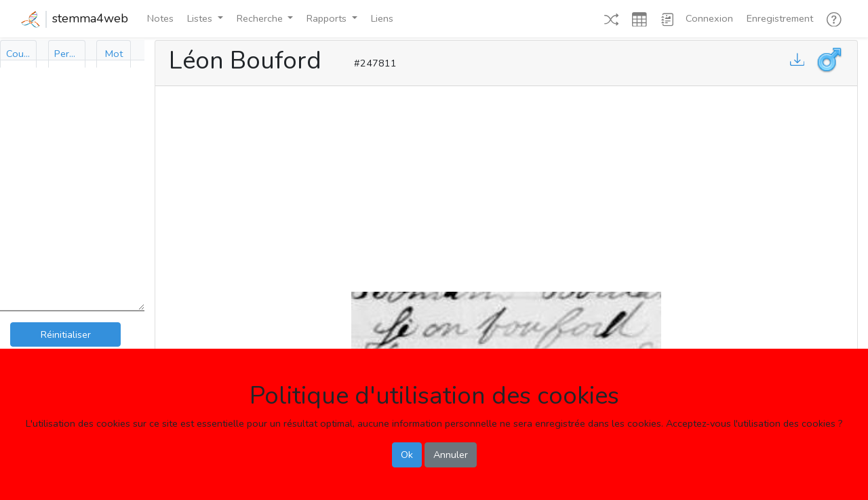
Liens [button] (382, 18)
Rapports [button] (328, 18)
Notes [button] (160, 18)
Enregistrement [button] (780, 18)
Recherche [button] (261, 18)
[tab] (18, 54)
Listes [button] (201, 18)
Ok (407, 455)
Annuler (451, 455)
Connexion (709, 18)
